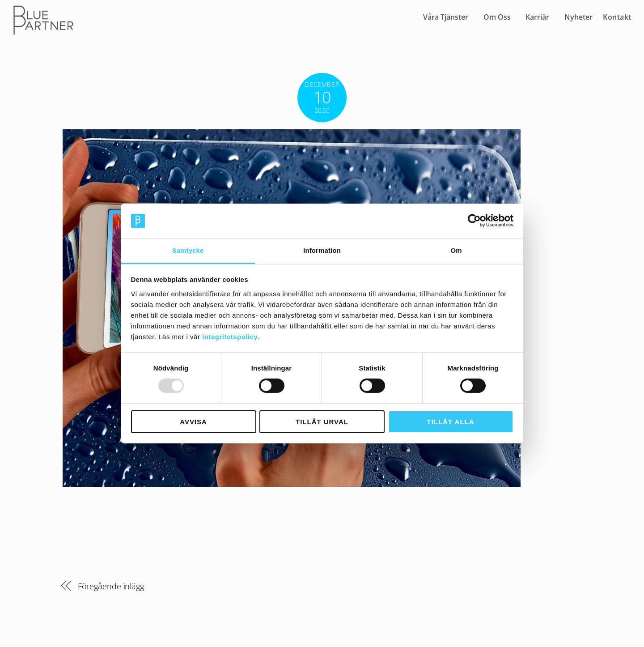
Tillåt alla (451, 422)
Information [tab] (322, 250)
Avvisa (193, 422)
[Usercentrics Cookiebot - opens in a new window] (474, 221)
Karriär (537, 17)
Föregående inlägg (111, 586)
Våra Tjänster (446, 17)
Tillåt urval (322, 422)
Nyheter (578, 17)
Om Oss (497, 17)
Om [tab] (456, 250)
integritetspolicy (230, 337)
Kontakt (617, 17)
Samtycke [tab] (188, 250)
